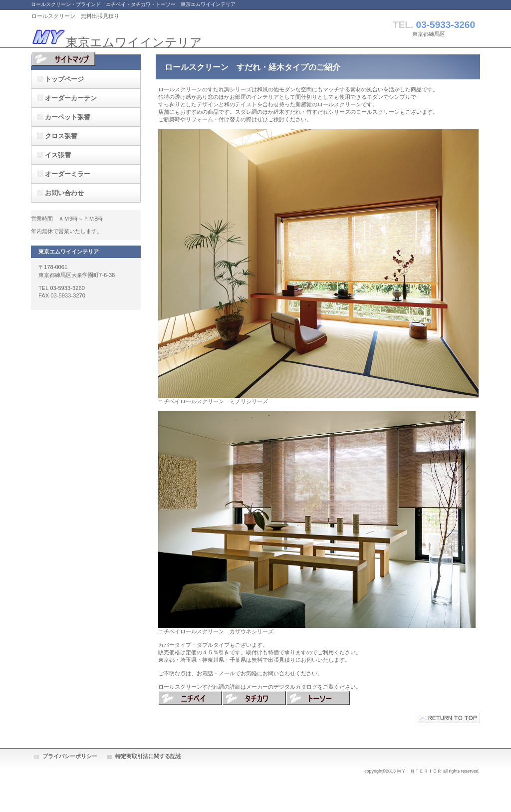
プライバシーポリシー (70, 756)
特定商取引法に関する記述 (148, 756)
